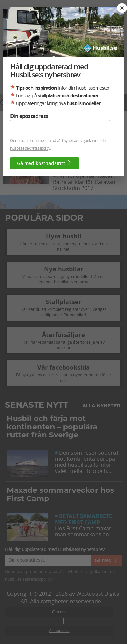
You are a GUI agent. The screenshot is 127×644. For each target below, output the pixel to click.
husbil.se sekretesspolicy (30, 148)
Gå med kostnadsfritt (45, 163)
